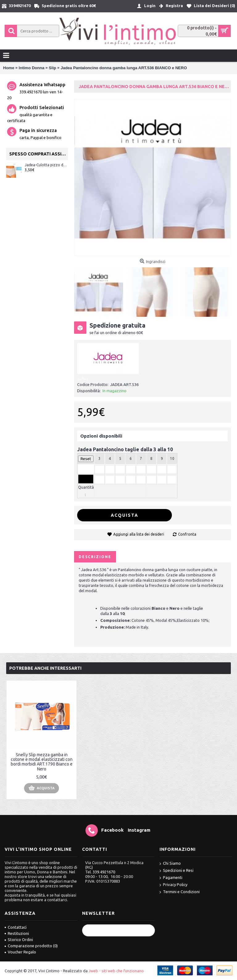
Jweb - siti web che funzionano (116, 971)
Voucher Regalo (20, 952)
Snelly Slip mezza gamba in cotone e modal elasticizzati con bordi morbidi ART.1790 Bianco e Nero (42, 762)
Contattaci (16, 927)
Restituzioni (17, 933)
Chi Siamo (170, 864)
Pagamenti (171, 878)
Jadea (83, 379)
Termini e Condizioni (180, 892)
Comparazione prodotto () (31, 946)
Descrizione (95, 557)
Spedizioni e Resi (177, 871)
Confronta (187, 534)
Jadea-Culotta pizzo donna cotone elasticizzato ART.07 (46, 165)
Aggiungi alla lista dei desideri (139, 534)
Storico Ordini (19, 940)
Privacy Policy (173, 885)
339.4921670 (104, 872)
